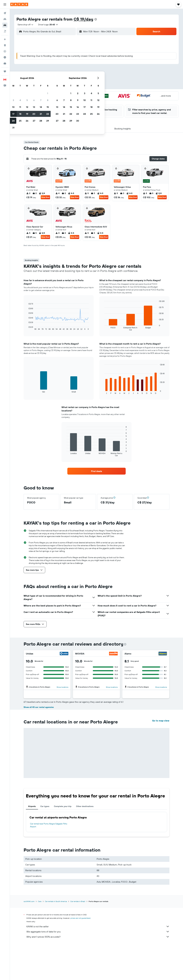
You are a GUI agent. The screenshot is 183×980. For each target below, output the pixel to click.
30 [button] (46, 92)
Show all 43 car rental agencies (39, 758)
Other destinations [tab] (85, 857)
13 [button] (73, 72)
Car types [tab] (45, 857)
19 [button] (66, 79)
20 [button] (73, 79)
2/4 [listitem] (42, 193)
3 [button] (53, 65)
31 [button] (53, 92)
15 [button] (87, 72)
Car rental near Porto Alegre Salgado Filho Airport (49, 876)
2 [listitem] (28, 193)
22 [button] (87, 79)
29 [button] (87, 86)
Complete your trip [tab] (63, 857)
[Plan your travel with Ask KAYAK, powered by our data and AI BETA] (5, 39)
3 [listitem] (93, 193)
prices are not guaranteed (80, 968)
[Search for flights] (5, 13)
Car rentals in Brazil (78, 952)
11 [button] (59, 72)
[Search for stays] (5, 19)
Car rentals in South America (56, 952)
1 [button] (87, 58)
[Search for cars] (5, 25)
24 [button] (52, 86)
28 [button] (80, 86)
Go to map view (161, 771)
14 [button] (80, 72)
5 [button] (66, 65)
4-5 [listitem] (71, 193)
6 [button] (73, 65)
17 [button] (52, 79)
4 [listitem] (57, 193)
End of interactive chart (27, 328)
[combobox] (24, 25)
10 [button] (53, 72)
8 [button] (87, 65)
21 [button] (80, 79)
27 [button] (73, 86)
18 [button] (59, 79)
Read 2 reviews (87, 713)
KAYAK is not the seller (98, 977)
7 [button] (80, 65)
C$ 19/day (83, 19)
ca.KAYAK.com (29, 952)
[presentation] (96, 19)
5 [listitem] (87, 193)
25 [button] (59, 86)
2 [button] (46, 65)
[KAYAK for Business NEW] (5, 63)
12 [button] (66, 72)
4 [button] (59, 65)
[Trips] (5, 71)
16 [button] (46, 79)
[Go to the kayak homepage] (19, 4)
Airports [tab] (32, 857)
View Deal (45, 197)
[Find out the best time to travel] (5, 57)
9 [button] (46, 72)
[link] (97, 471)
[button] (5, 4)
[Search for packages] (5, 31)
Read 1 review (38, 713)
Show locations (62, 687)
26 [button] (66, 86)
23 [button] (46, 86)
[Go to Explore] (5, 45)
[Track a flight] (5, 51)
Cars (40, 952)
